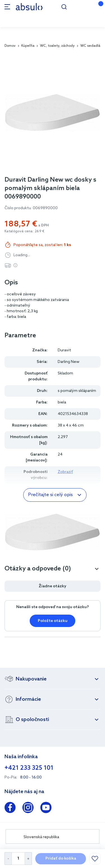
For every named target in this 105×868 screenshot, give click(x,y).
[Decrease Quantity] (8, 859)
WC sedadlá (90, 46)
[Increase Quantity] (28, 859)
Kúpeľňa (28, 46)
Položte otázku (53, 621)
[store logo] (29, 7)
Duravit (64, 350)
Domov (10, 46)
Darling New (69, 362)
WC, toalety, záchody (57, 46)
